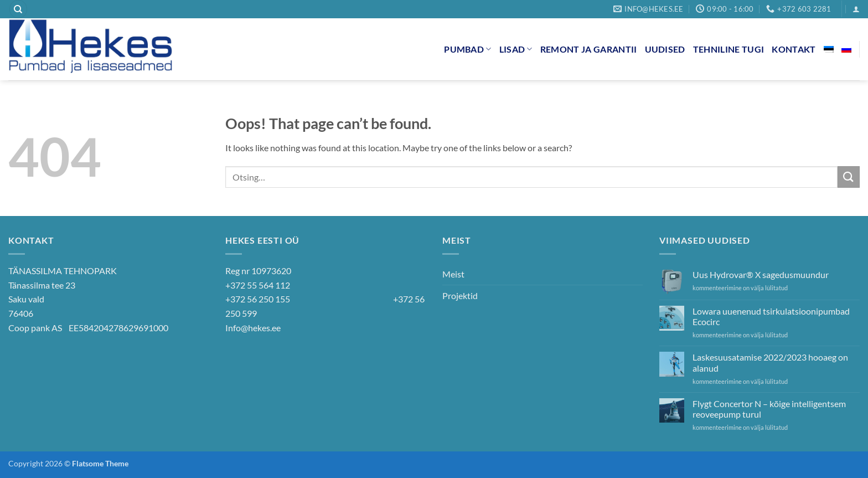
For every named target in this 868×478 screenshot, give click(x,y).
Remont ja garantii (589, 49)
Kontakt (794, 49)
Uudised (665, 49)
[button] (856, 9)
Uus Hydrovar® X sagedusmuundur (761, 274)
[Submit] (849, 177)
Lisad (516, 49)
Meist (453, 274)
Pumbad (467, 49)
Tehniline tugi (728, 49)
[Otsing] (18, 9)
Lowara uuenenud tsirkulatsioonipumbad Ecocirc (771, 316)
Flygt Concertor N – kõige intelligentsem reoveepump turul (769, 409)
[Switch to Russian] (846, 49)
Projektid (460, 295)
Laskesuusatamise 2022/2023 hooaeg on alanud (770, 362)
